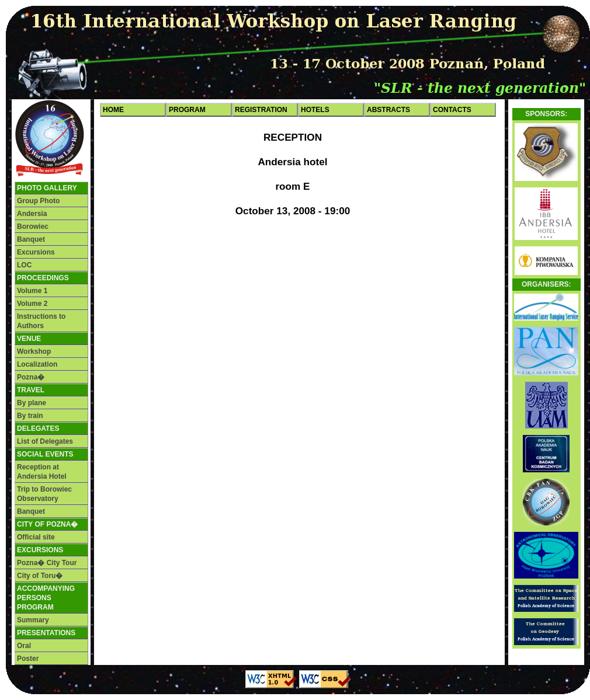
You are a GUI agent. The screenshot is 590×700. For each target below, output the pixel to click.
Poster (28, 659)
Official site (36, 537)
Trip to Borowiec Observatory (44, 494)
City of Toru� (40, 576)
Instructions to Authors (41, 321)
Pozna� (31, 377)
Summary (33, 620)
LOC (24, 265)
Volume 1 (32, 291)
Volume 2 (32, 304)
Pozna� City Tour (47, 563)
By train (30, 416)
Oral (24, 646)
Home (113, 110)
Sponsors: (546, 114)
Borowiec (33, 227)
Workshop (34, 351)
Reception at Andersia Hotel (42, 472)
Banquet (31, 239)
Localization (37, 364)
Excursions (36, 252)
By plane (32, 403)
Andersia (32, 214)
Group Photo (38, 201)
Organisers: (546, 284)
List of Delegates (45, 441)
